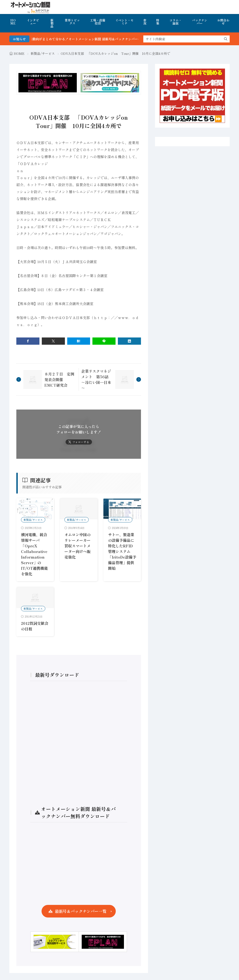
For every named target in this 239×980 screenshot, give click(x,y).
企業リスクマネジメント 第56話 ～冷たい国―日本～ (97, 379)
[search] (226, 39)
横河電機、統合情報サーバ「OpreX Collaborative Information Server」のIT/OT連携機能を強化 (34, 554)
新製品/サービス (43, 53)
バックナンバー (200, 22)
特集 (158, 22)
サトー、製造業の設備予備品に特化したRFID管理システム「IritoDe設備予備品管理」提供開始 (122, 551)
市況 (145, 22)
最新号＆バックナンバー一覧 (81, 911)
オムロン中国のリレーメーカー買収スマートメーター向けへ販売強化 (77, 546)
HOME (13, 22)
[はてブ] (79, 341)
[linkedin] (129, 341)
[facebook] (28, 341)
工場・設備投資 (98, 22)
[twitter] (53, 341)
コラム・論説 (176, 22)
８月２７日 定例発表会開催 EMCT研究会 (59, 379)
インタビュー (33, 22)
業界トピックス (72, 22)
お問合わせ (223, 22)
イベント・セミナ (124, 22)
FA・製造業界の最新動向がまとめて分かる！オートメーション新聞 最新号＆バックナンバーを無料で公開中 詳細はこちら (104, 39)
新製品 (52, 23)
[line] (104, 341)
